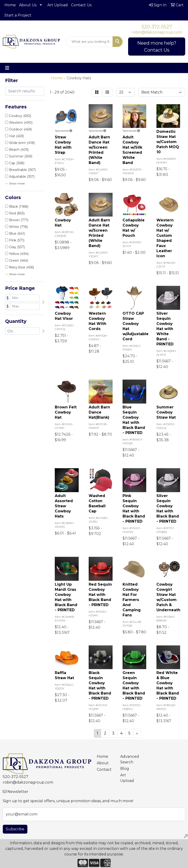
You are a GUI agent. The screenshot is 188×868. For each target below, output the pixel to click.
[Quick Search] (89, 42)
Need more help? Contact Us (157, 47)
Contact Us (81, 5)
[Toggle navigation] (7, 68)
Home (10, 5)
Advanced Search (129, 759)
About (103, 763)
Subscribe (15, 829)
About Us (28, 5)
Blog (125, 769)
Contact (104, 770)
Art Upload (58, 5)
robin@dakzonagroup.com (157, 32)
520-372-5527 (157, 27)
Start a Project (18, 15)
